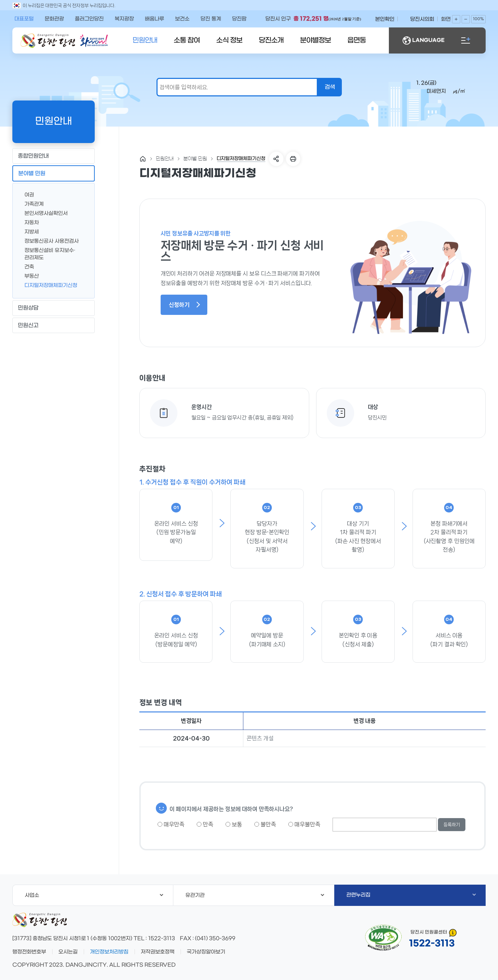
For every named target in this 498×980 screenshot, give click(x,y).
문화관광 (54, 19)
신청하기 (184, 305)
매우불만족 (304, 824)
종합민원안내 (53, 156)
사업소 (94, 895)
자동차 (29, 222)
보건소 (182, 19)
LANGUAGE (424, 40)
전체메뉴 (466, 40)
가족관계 (31, 204)
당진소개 (271, 40)
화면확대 (456, 19)
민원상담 (53, 308)
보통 (234, 824)
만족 (205, 824)
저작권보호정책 (158, 952)
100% (478, 19)
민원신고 (53, 325)
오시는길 (68, 952)
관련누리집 (411, 895)
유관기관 (255, 895)
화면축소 (466, 19)
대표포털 (24, 19)
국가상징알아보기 (206, 952)
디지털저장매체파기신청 (48, 285)
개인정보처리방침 (109, 952)
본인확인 (385, 19)
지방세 (29, 231)
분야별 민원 (53, 174)
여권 (26, 194)
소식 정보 (229, 40)
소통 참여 (187, 40)
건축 (26, 266)
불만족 (265, 824)
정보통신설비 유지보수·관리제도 (47, 253)
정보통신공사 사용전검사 (49, 241)
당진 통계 (211, 19)
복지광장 (124, 19)
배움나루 (154, 19)
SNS (276, 159)
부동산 (29, 276)
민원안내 (145, 40)
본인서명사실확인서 (43, 213)
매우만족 (171, 824)
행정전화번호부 (29, 952)
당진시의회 (422, 19)
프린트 (293, 159)
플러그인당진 (89, 19)
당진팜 (239, 19)
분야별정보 (315, 40)
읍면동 (357, 40)
